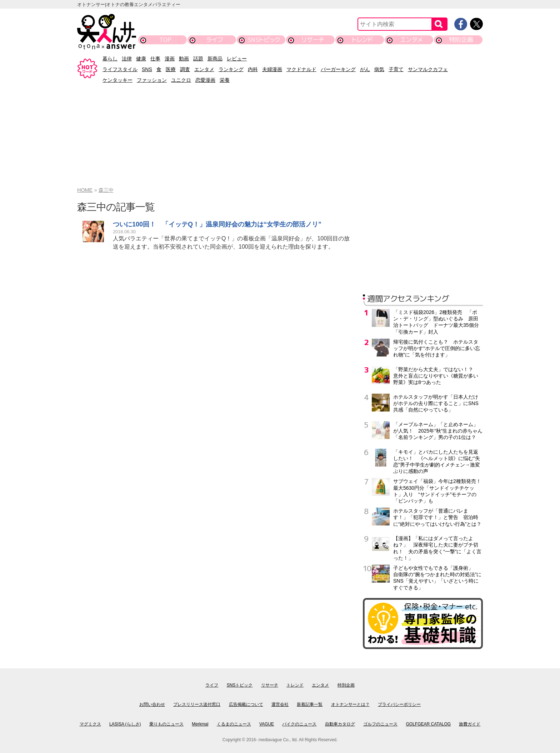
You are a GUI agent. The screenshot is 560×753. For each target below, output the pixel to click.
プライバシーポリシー (399, 704)
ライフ (214, 39)
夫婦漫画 (272, 69)
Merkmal (200, 724)
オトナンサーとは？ (350, 704)
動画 (184, 59)
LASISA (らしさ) (125, 724)
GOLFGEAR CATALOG (429, 724)
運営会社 (280, 704)
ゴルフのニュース (380, 724)
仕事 (155, 59)
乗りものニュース (166, 724)
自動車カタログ (340, 724)
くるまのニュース (234, 724)
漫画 (170, 59)
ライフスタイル (120, 69)
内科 (253, 69)
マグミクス (90, 724)
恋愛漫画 (205, 80)
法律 (127, 59)
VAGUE (267, 724)
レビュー (237, 59)
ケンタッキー (117, 80)
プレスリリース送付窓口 (197, 704)
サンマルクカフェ (428, 69)
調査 (185, 69)
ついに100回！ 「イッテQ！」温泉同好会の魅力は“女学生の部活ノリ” (217, 224)
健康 (141, 59)
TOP (165, 39)
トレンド (362, 39)
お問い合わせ (152, 704)
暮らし (110, 59)
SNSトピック (264, 39)
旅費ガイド (470, 724)
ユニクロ (181, 80)
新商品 (215, 59)
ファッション (152, 80)
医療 (171, 69)
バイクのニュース (299, 724)
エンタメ (412, 39)
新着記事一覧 (310, 704)
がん (365, 69)
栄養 (225, 80)
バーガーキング (338, 69)
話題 (198, 59)
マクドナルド (301, 69)
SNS (147, 69)
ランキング (231, 69)
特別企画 (461, 39)
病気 (379, 69)
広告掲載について (246, 704)
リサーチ (313, 39)
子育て (396, 69)
